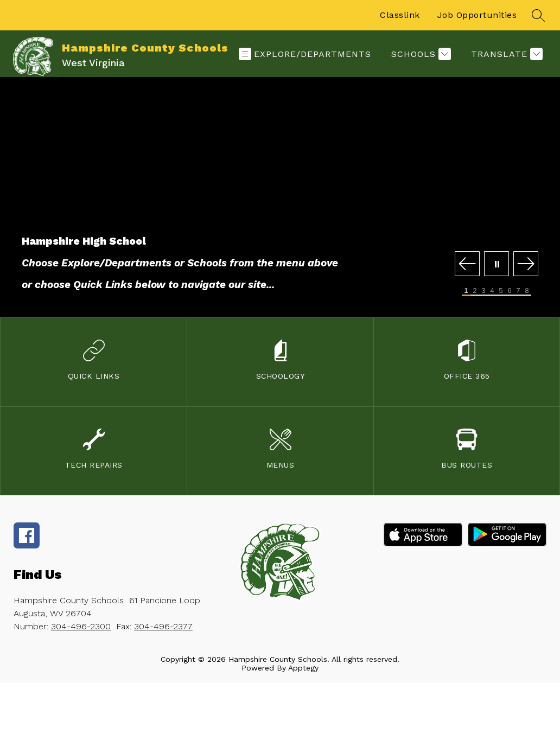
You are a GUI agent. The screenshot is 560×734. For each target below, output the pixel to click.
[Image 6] (510, 291)
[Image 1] (466, 291)
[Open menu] (305, 54)
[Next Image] (526, 264)
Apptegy (303, 668)
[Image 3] (483, 291)
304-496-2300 (81, 626)
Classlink (400, 15)
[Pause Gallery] (497, 264)
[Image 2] (475, 291)
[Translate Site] (505, 54)
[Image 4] (492, 291)
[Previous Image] (467, 264)
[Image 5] (501, 291)
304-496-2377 (163, 626)
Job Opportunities (477, 15)
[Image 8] (527, 291)
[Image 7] (518, 291)
